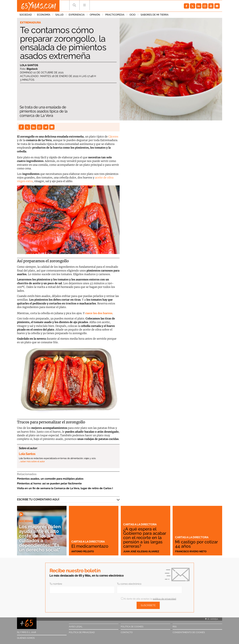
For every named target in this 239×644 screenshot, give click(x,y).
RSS (175, 627)
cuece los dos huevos (99, 313)
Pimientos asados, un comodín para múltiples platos (50, 479)
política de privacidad (164, 599)
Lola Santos (29, 65)
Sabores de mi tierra (155, 15)
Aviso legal (76, 627)
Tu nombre (56, 584)
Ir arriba (212, 619)
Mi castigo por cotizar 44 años (196, 544)
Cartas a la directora (88, 542)
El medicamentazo (90, 546)
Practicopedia (115, 15)
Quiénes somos (26, 638)
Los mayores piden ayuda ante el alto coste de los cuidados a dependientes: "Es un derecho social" (40, 538)
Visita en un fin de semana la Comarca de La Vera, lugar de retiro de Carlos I (65, 488)
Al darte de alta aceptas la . (149, 599)
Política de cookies (132, 627)
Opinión (95, 15)
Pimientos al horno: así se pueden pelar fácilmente (49, 483)
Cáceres (113, 137)
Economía (44, 15)
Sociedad (26, 15)
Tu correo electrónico (129, 584)
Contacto (127, 632)
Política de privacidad (82, 632)
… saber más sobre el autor (32, 461)
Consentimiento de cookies (189, 632)
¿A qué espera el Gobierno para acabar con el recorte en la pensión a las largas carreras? (145, 538)
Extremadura (30, 22)
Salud (59, 15)
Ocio (132, 15)
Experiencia (77, 15)
